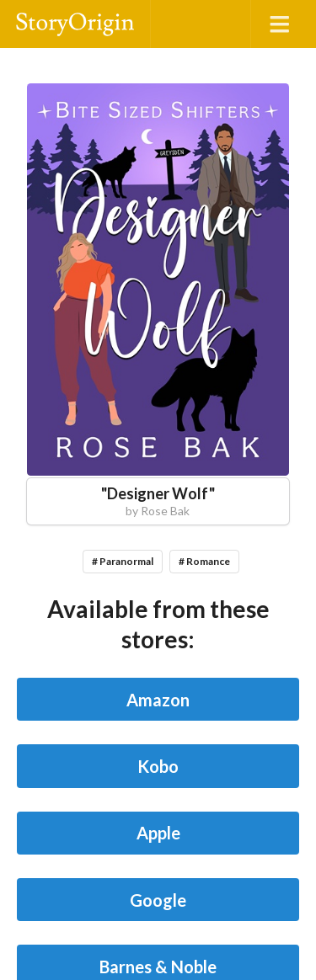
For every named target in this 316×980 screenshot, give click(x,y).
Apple (158, 833)
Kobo (158, 766)
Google (158, 900)
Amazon (158, 700)
